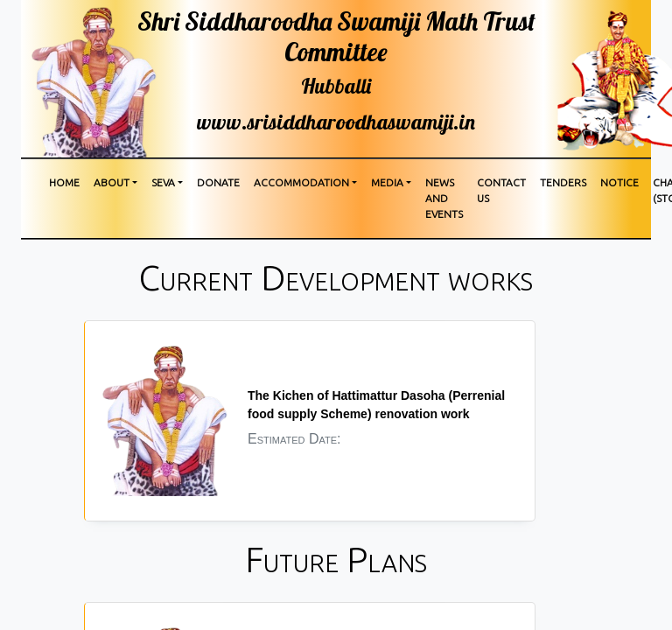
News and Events (444, 198)
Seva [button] (163, 182)
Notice (619, 182)
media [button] (387, 182)
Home (64, 182)
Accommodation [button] (301, 182)
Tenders (563, 182)
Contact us (501, 190)
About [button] (112, 182)
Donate (218, 182)
